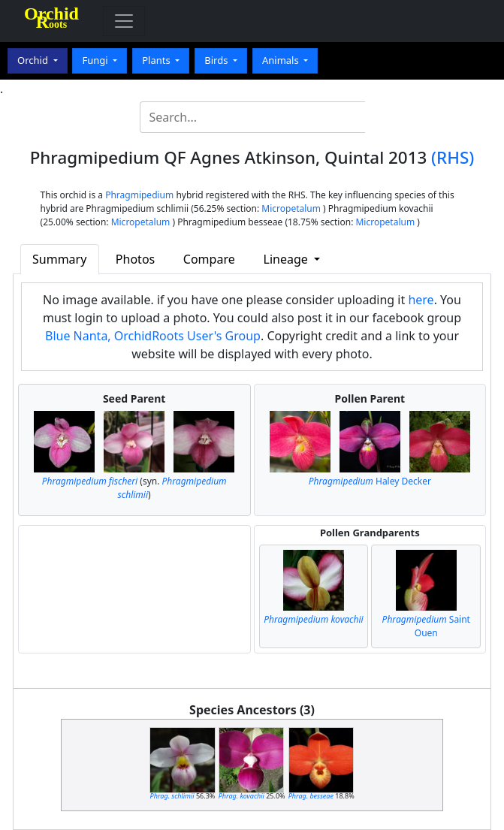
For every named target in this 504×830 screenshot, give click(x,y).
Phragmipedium (139, 195)
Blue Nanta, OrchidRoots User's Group (153, 336)
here (421, 300)
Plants (157, 60)
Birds (217, 60)
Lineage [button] (287, 259)
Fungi (96, 60)
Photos (135, 259)
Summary (59, 259)
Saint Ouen (426, 626)
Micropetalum (291, 208)
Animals (282, 60)
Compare (209, 259)
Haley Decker (370, 481)
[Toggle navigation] (124, 21)
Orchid (34, 60)
